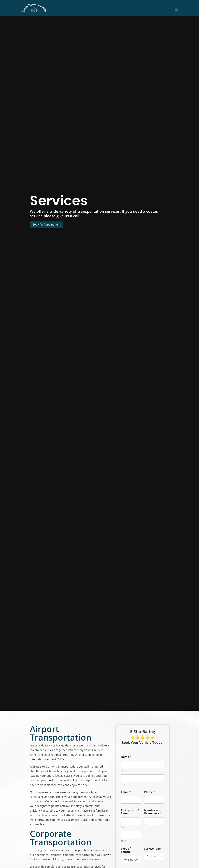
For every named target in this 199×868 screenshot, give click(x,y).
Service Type (153, 849)
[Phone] (154, 800)
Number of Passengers (153, 812)
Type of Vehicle (127, 850)
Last (123, 784)
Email (126, 792)
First (123, 771)
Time (124, 841)
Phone (150, 792)
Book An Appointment (47, 225)
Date (124, 827)
